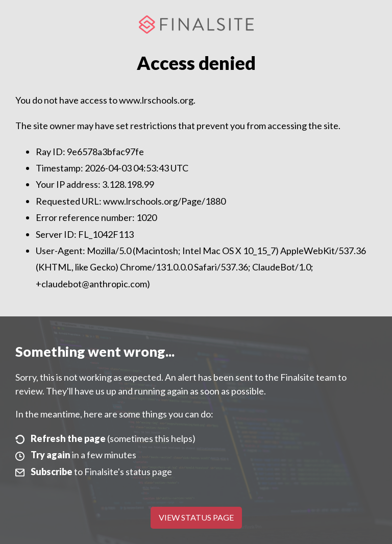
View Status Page (196, 517)
